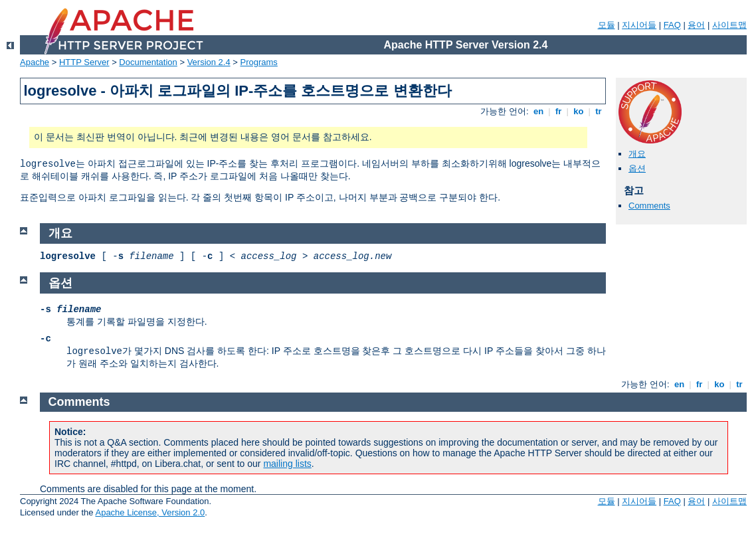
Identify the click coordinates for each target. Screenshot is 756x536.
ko (579, 111)
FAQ (672, 25)
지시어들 (639, 25)
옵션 (637, 168)
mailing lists (287, 464)
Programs (259, 62)
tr (599, 111)
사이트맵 (729, 25)
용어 (696, 25)
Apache (35, 62)
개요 (637, 154)
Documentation (148, 62)
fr (558, 111)
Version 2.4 (209, 62)
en (538, 111)
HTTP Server (84, 62)
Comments (649, 206)
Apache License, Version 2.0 (150, 512)
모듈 (607, 25)
